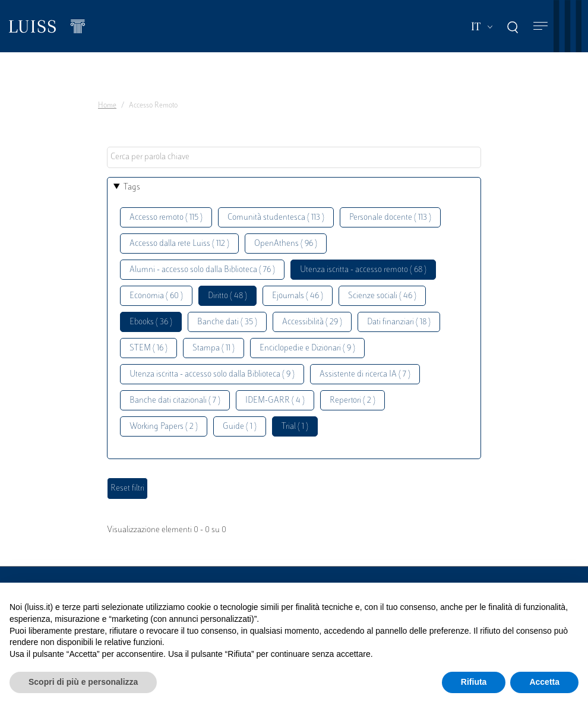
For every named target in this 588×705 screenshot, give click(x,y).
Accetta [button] (544, 682)
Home (107, 106)
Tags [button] (132, 187)
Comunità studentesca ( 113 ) (276, 218)
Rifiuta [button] (474, 682)
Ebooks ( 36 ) (151, 322)
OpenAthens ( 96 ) (286, 244)
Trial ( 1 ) (295, 427)
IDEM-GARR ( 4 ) (275, 401)
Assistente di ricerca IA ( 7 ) (365, 374)
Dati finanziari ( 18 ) (399, 322)
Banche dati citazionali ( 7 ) (175, 401)
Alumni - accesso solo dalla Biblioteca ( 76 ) (202, 270)
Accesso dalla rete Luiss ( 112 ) (179, 244)
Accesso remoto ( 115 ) (166, 218)
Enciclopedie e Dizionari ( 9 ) (307, 348)
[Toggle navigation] (540, 26)
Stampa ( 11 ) (214, 348)
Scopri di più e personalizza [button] (83, 682)
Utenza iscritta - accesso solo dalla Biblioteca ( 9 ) (212, 374)
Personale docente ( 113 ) (390, 218)
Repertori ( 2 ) (353, 401)
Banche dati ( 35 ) (227, 322)
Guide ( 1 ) (240, 427)
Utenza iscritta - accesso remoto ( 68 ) (363, 270)
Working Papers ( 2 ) (164, 427)
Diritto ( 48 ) (227, 296)
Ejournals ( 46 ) (298, 296)
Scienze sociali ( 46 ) (382, 296)
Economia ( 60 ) (156, 296)
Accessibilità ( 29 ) (312, 322)
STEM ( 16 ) (148, 348)
